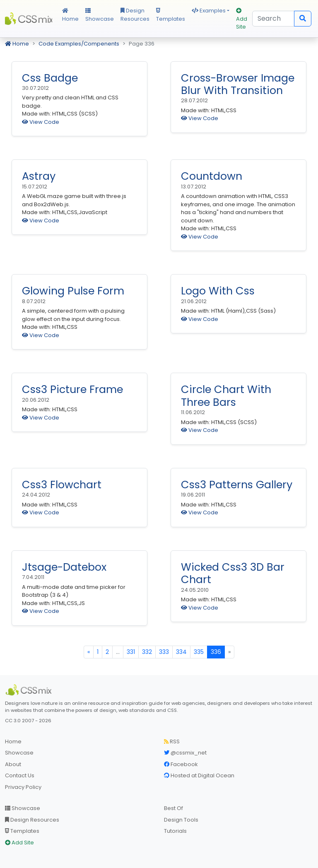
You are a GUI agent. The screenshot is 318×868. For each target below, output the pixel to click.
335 (199, 652)
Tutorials (175, 831)
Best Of (173, 808)
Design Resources (135, 15)
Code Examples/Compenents (79, 44)
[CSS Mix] (30, 690)
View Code (41, 122)
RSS (172, 741)
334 (181, 652)
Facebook (181, 764)
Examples (209, 11)
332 (147, 652)
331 (131, 652)
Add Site (242, 19)
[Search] (273, 19)
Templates (171, 15)
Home (70, 15)
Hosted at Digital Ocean (199, 775)
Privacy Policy (23, 787)
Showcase (100, 15)
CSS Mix (29, 19)
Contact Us (20, 775)
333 (164, 652)
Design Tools (181, 820)
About (13, 764)
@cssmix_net (185, 753)
